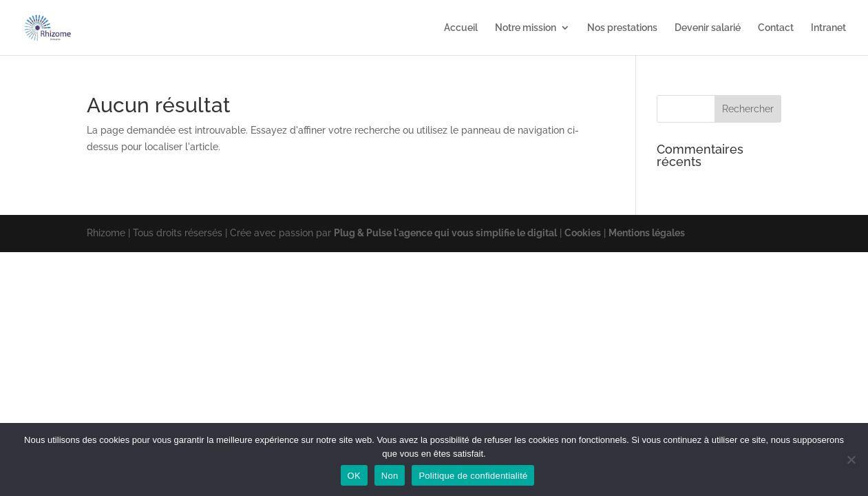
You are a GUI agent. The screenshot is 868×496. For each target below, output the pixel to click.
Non (390, 476)
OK (354, 476)
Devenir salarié (708, 28)
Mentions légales (647, 233)
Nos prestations (622, 28)
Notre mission (526, 28)
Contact (776, 28)
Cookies (583, 233)
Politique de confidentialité (473, 476)
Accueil (461, 28)
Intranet (828, 28)
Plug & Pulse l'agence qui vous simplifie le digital (445, 233)
